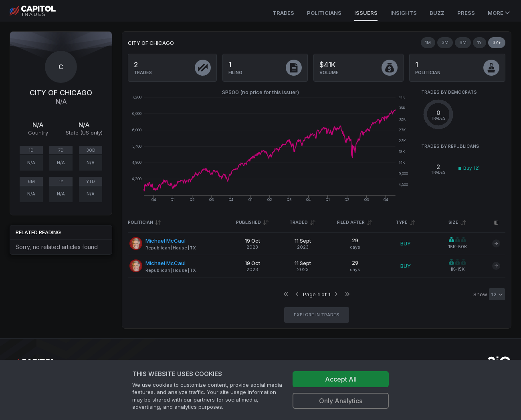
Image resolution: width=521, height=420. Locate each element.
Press (466, 13)
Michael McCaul (166, 241)
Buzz (437, 13)
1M (428, 42)
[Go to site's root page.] (41, 11)
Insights (404, 13)
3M (445, 42)
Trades (283, 13)
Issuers (366, 13)
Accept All (341, 379)
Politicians (324, 13)
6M (463, 42)
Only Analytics (341, 401)
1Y (480, 42)
